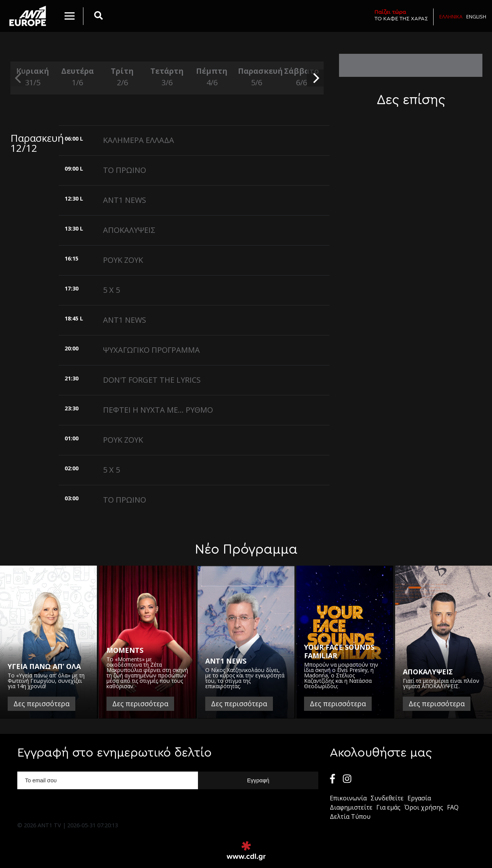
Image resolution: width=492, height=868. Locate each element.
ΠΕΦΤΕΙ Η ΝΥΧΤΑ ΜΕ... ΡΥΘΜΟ (158, 410)
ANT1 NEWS (125, 200)
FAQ (453, 807)
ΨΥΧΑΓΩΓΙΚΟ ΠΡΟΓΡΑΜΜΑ (151, 350)
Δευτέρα (77, 77)
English (476, 17)
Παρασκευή (256, 77)
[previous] (19, 78)
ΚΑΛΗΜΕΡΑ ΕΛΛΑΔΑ (139, 140)
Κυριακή (33, 77)
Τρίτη (122, 77)
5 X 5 (111, 290)
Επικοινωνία (348, 798)
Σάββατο (301, 77)
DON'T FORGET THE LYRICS (152, 380)
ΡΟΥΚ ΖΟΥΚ (123, 260)
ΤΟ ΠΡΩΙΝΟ (125, 170)
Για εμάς (388, 807)
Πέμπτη (212, 77)
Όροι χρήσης (424, 807)
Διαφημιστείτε (351, 807)
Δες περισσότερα (42, 704)
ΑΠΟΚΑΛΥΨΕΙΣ (129, 230)
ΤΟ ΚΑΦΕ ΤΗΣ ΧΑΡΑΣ (401, 15)
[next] (315, 78)
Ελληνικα (451, 17)
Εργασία (419, 798)
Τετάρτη (167, 77)
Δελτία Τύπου (350, 817)
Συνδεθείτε (387, 798)
